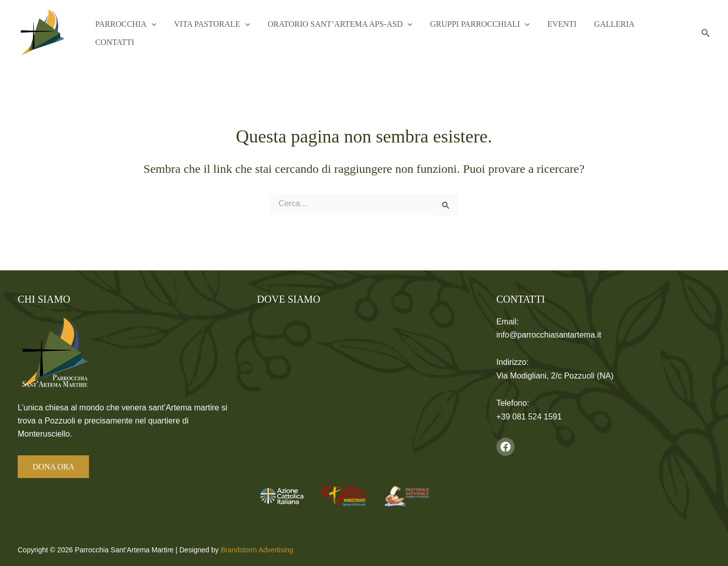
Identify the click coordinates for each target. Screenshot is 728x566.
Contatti (666, 33)
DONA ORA (54, 467)
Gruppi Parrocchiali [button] (490, 33)
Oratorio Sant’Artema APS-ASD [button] (356, 33)
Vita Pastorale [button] (233, 33)
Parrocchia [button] (152, 33)
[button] (178, 33)
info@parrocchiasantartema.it (549, 335)
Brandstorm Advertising (257, 550)
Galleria (614, 33)
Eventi (567, 33)
